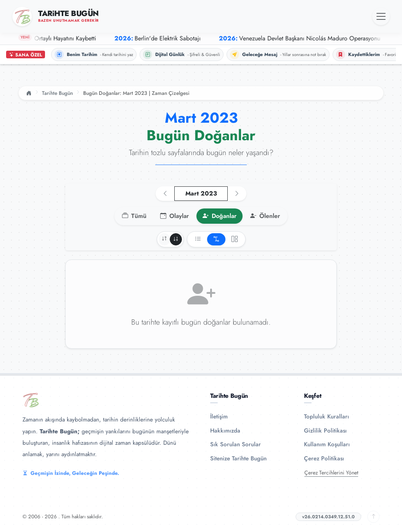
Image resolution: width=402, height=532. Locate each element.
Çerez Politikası (324, 458)
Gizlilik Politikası (325, 431)
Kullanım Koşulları (327, 444)
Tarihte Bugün (57, 93)
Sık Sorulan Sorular (236, 444)
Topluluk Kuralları (326, 417)
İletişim (219, 417)
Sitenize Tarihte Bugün (238, 458)
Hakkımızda (225, 431)
